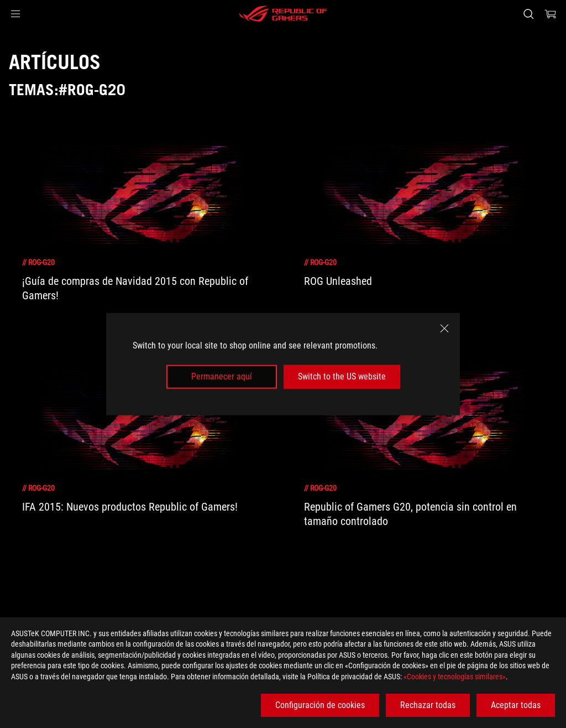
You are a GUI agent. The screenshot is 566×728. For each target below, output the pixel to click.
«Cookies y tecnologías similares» (455, 677)
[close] (444, 329)
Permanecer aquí (222, 376)
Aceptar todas (516, 705)
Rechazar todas (428, 705)
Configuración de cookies (320, 705)
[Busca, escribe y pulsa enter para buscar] (528, 14)
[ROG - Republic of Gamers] (283, 14)
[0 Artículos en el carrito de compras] (551, 14)
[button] (15, 14)
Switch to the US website (342, 376)
